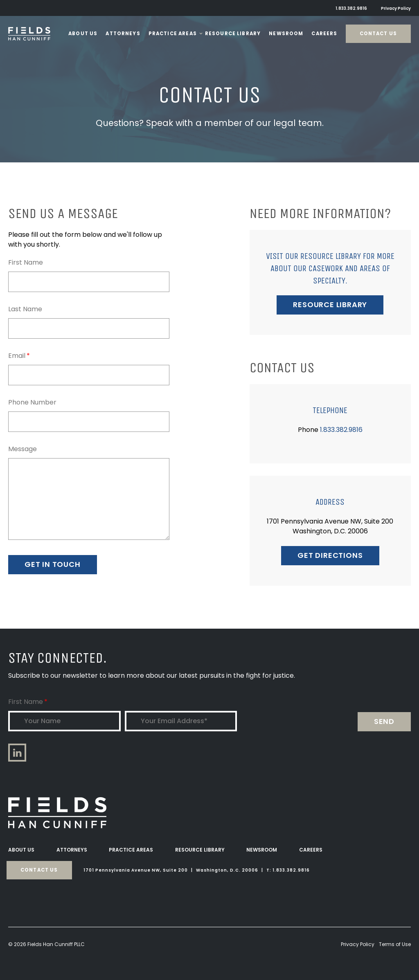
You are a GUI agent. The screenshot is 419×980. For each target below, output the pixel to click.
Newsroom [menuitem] (262, 850)
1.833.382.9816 (341, 430)
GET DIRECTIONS (330, 555)
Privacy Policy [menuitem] (396, 8)
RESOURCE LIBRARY (330, 305)
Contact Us (378, 34)
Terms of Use (395, 944)
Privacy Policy (358, 944)
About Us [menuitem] (21, 850)
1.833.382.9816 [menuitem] (351, 8)
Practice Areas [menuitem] (131, 850)
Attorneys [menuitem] (72, 850)
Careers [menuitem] (311, 850)
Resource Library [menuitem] (200, 850)
